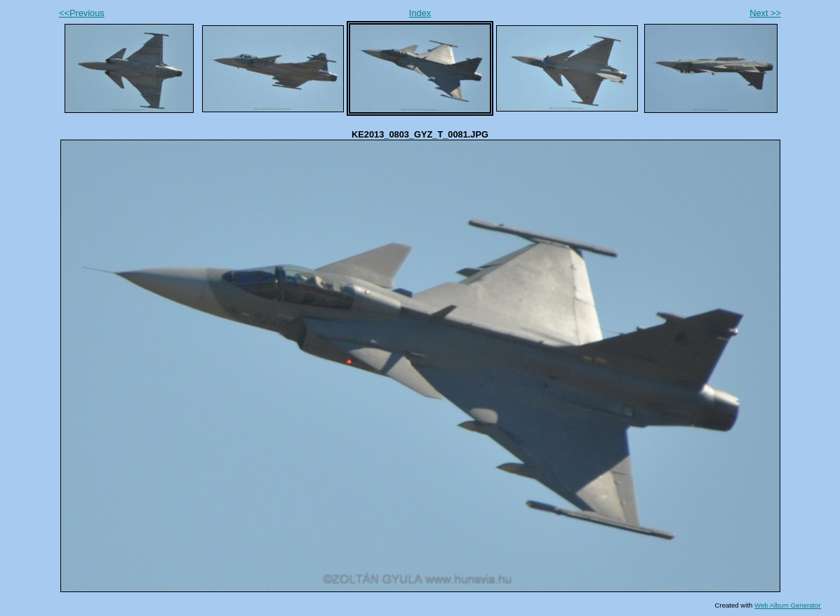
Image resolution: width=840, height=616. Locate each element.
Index (420, 13)
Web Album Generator (788, 605)
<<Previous (82, 13)
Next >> (765, 13)
